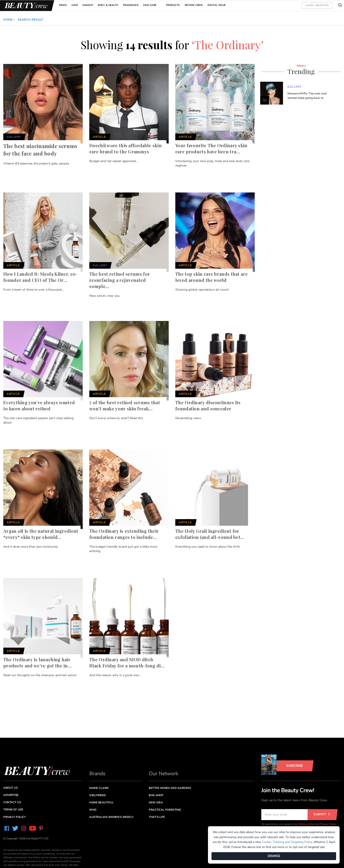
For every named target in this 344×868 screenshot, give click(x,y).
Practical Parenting (165, 810)
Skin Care (150, 5)
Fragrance (131, 5)
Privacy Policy (328, 824)
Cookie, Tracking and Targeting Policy (287, 842)
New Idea (156, 803)
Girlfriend (98, 795)
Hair (75, 5)
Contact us (12, 802)
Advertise (11, 795)
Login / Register (317, 5)
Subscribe (294, 766)
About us (10, 788)
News (63, 5)
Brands (97, 774)
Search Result (30, 20)
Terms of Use (306, 824)
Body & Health (108, 5)
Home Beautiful (101, 803)
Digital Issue (217, 5)
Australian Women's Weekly (111, 817)
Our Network (163, 774)
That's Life (157, 817)
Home (8, 20)
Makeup (88, 5)
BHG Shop (156, 795)
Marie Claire (99, 788)
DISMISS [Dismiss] (274, 856)
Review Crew (194, 5)
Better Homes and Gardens (170, 788)
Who (93, 810)
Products (173, 5)
